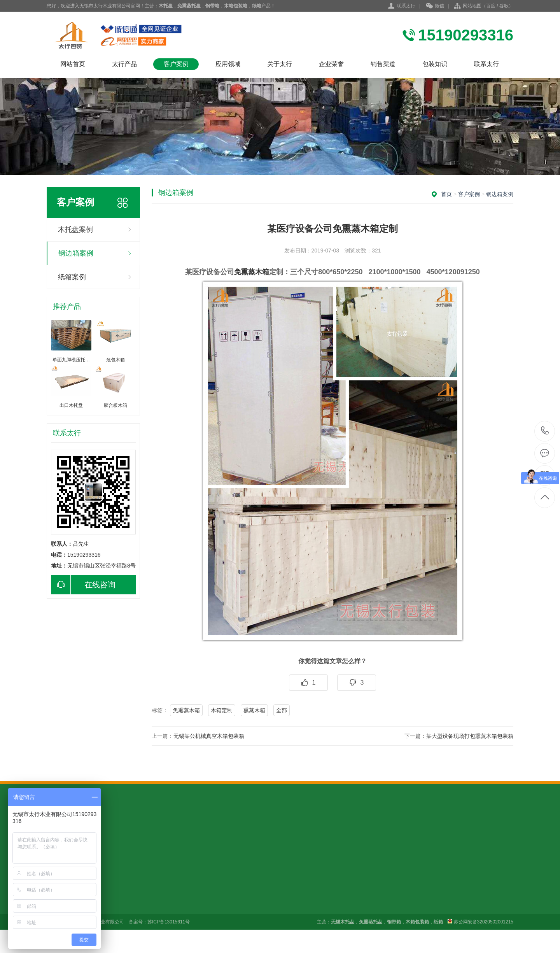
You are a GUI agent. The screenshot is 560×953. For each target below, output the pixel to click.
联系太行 (406, 6)
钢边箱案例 (76, 253)
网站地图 (472, 6)
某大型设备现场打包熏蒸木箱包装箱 (470, 736)
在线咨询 (83, 585)
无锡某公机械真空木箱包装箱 (209, 736)
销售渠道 (383, 64)
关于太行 (280, 64)
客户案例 (176, 64)
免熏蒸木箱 (252, 272)
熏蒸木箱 (254, 710)
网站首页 (73, 64)
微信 (435, 6)
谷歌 (504, 6)
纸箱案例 (72, 277)
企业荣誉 (331, 64)
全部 (282, 710)
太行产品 (124, 64)
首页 (446, 194)
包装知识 (435, 64)
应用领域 (228, 64)
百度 (491, 6)
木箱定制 (222, 710)
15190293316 (545, 431)
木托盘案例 (75, 229)
